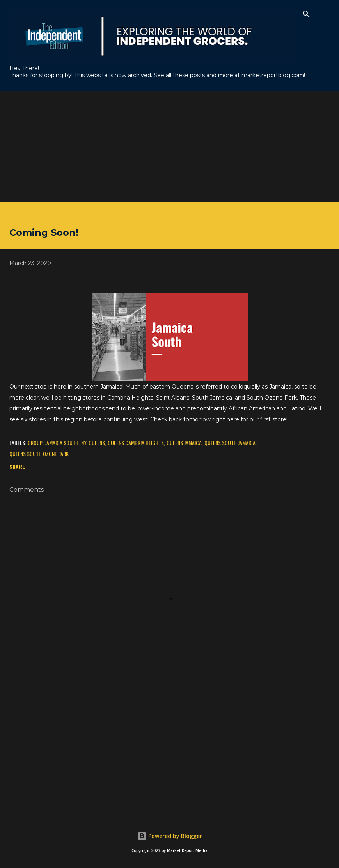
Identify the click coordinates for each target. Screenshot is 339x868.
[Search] (306, 14)
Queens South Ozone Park (39, 453)
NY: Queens (93, 443)
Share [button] (17, 466)
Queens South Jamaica (230, 443)
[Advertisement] (169, 146)
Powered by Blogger (170, 836)
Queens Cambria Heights (136, 443)
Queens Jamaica (184, 443)
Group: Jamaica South (53, 443)
